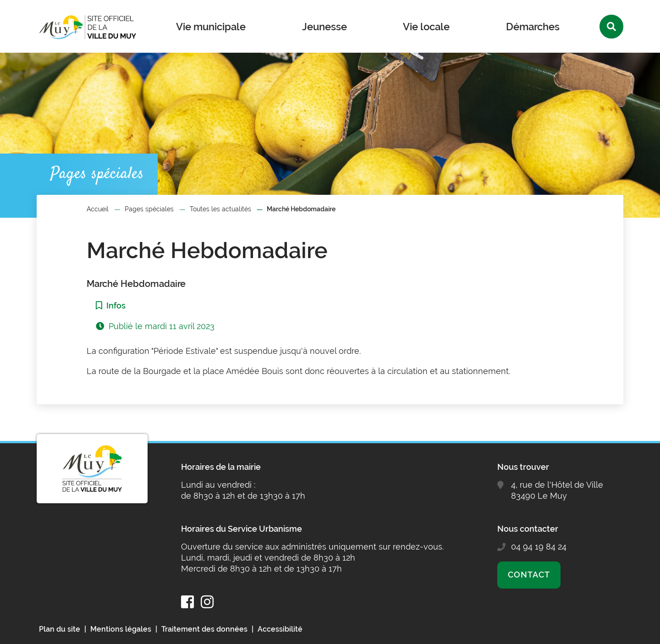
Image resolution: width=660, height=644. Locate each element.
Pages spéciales (149, 209)
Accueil (98, 209)
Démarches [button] (533, 27)
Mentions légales (121, 629)
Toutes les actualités (220, 209)
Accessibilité (280, 629)
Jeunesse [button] (324, 27)
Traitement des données (204, 629)
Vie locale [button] (426, 27)
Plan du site (60, 629)
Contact (529, 575)
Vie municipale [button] (211, 27)
